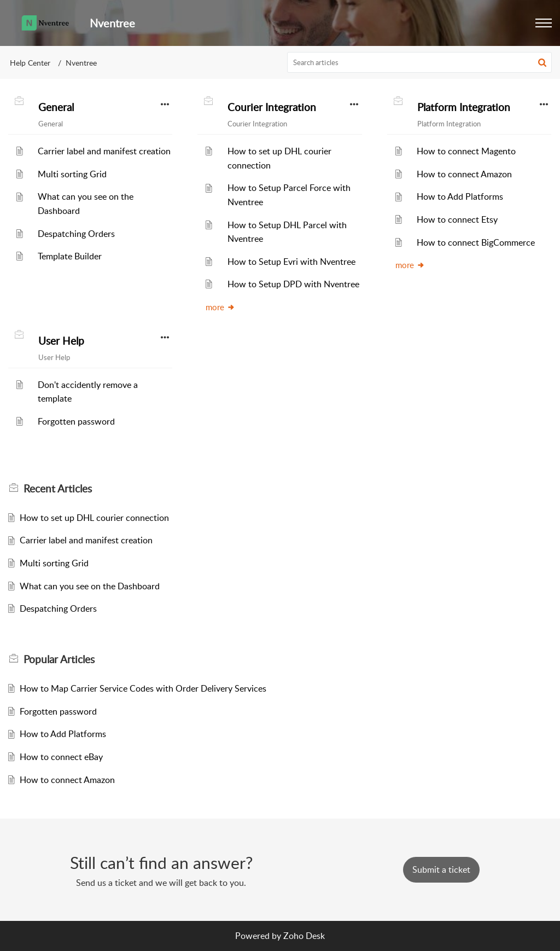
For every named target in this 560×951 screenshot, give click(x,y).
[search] (420, 62)
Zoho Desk (304, 936)
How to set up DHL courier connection (94, 518)
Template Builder (70, 256)
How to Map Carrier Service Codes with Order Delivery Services (143, 688)
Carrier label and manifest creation (104, 151)
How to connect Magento (466, 151)
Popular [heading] (59, 659)
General (56, 107)
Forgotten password (76, 421)
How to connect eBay (61, 757)
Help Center (30, 63)
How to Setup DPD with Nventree (293, 284)
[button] (544, 23)
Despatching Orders (76, 234)
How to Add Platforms (460, 196)
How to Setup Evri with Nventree (291, 262)
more (220, 307)
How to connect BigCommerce (476, 242)
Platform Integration (464, 107)
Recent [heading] (58, 489)
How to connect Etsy (457, 219)
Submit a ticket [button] (441, 869)
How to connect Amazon (464, 174)
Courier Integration (272, 107)
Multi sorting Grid (72, 174)
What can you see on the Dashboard (90, 586)
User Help (61, 341)
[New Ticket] (441, 869)
